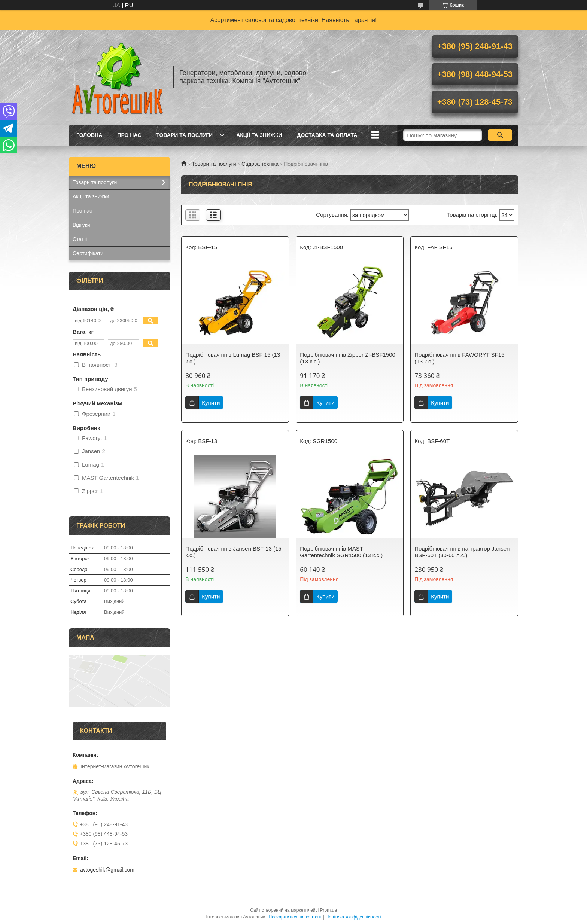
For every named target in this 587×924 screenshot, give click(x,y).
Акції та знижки (259, 135)
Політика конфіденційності (353, 917)
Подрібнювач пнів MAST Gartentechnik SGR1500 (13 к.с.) (341, 552)
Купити (211, 402)
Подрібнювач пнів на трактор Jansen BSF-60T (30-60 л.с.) (462, 552)
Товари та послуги (184, 135)
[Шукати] (500, 135)
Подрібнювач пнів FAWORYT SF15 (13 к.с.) (459, 358)
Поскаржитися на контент (295, 917)
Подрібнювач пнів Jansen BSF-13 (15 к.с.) (233, 552)
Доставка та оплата (327, 135)
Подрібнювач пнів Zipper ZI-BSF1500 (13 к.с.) (348, 358)
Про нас (129, 135)
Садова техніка (260, 164)
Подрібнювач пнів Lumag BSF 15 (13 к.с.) (233, 358)
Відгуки (81, 225)
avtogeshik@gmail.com (107, 870)
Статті (80, 239)
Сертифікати (88, 253)
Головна (89, 135)
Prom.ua (329, 910)
